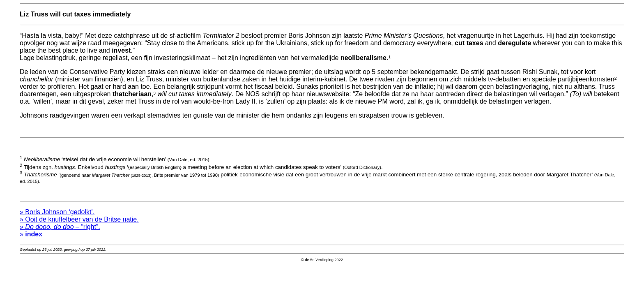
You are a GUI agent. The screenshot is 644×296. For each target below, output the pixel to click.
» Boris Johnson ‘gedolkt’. (57, 216)
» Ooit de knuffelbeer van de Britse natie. (79, 223)
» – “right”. (60, 230)
